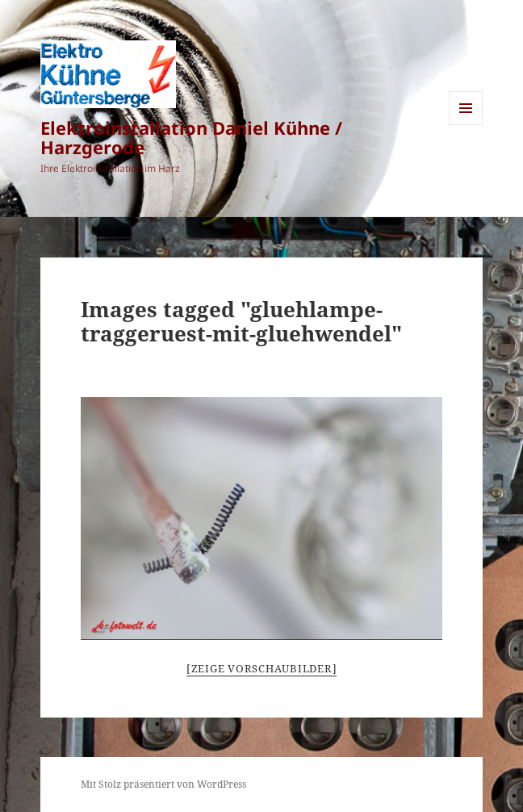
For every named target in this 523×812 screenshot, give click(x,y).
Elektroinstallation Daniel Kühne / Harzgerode (191, 137)
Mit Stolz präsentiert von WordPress (163, 784)
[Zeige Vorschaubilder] (262, 668)
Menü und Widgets (466, 125)
